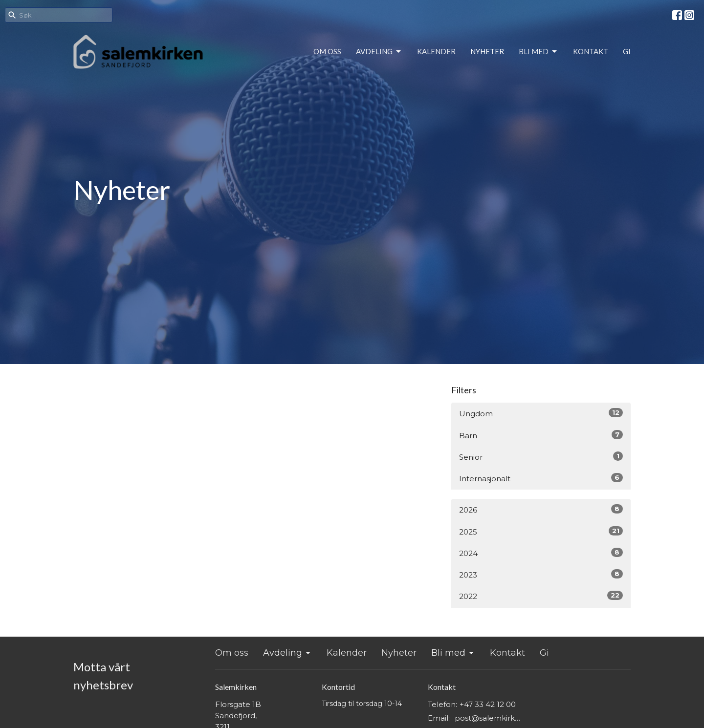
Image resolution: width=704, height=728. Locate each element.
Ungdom (541, 413)
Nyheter (487, 51)
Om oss (327, 51)
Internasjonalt (541, 478)
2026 (541, 509)
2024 (541, 553)
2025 (541, 531)
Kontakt (591, 51)
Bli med (539, 52)
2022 (541, 596)
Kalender (436, 51)
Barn (541, 435)
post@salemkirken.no (490, 718)
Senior (541, 457)
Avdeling (379, 52)
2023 (541, 574)
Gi (627, 51)
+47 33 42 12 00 (488, 704)
